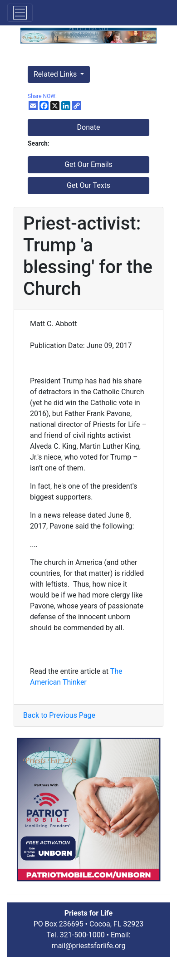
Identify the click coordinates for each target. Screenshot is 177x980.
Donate (89, 127)
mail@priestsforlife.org (89, 946)
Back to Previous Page (59, 715)
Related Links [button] (56, 74)
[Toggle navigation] (20, 13)
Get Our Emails (88, 164)
